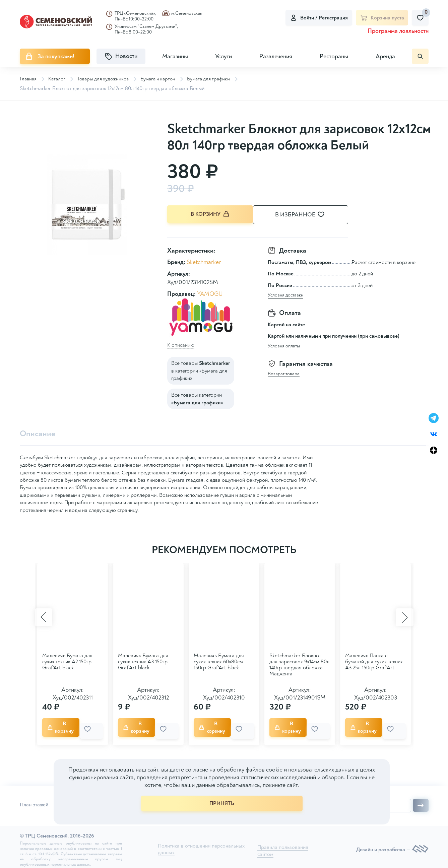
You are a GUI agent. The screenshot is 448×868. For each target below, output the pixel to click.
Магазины (175, 56)
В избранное (308, 215)
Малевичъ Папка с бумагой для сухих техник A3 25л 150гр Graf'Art (374, 661)
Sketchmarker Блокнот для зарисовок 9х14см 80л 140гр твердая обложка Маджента (299, 664)
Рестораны (334, 56)
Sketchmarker (204, 261)
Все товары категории (197, 398)
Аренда (385, 56)
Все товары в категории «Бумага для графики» (201, 370)
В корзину (211, 215)
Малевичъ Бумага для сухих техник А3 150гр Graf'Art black (143, 661)
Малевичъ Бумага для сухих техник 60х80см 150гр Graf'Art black (219, 661)
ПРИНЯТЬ (222, 803)
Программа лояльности (398, 31)
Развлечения (276, 56)
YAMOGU (210, 293)
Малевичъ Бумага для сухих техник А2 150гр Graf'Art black (67, 661)
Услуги (223, 56)
